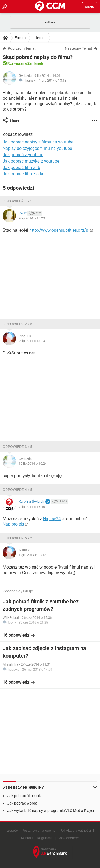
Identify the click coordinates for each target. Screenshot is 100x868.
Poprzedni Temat (22, 48)
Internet (39, 38)
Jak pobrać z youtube (23, 155)
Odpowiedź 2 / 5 (17, 324)
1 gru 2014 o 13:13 (53, 80)
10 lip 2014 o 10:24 (33, 463)
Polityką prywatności (75, 830)
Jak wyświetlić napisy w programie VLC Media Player (51, 811)
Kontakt (27, 838)
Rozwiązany (17, 63)
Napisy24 (52, 519)
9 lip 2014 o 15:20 (32, 218)
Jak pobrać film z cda (25, 796)
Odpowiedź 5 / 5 (17, 538)
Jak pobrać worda (22, 803)
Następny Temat (79, 48)
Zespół (12, 830)
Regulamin (45, 838)
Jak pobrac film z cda (23, 174)
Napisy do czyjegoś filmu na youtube (37, 148)
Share (14, 120)
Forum (20, 38)
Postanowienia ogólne (39, 830)
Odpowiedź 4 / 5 (17, 490)
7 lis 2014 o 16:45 (32, 507)
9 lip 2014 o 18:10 (32, 341)
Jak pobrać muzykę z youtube (31, 161)
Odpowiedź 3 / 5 (17, 447)
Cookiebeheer (68, 838)
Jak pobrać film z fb (21, 168)
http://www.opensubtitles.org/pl (59, 230)
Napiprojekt (13, 524)
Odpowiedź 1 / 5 (17, 201)
